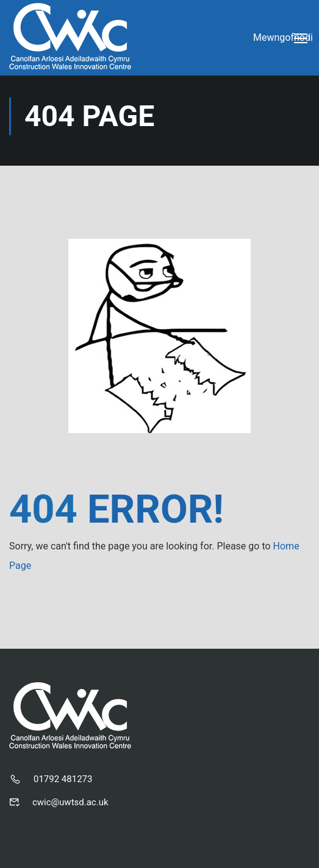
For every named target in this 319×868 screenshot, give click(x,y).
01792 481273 (63, 779)
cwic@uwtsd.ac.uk (70, 802)
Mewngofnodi (283, 37)
